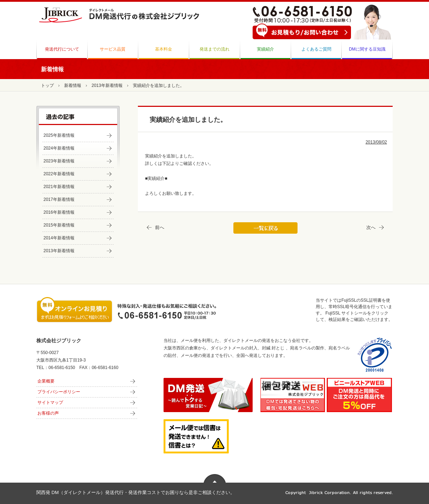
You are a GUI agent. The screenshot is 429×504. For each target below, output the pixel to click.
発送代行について (62, 49)
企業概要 (46, 381)
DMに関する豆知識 (367, 49)
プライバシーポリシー (59, 392)
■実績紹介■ (156, 178)
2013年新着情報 (107, 85)
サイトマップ (50, 402)
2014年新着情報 (59, 238)
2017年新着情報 (59, 199)
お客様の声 (48, 413)
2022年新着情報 (59, 174)
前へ (154, 227)
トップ (47, 85)
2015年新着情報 (59, 225)
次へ (376, 227)
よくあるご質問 (316, 49)
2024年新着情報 (59, 148)
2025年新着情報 (59, 135)
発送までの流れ (214, 49)
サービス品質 (113, 49)
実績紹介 (265, 49)
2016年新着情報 (59, 212)
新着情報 (73, 85)
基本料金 (164, 49)
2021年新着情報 (59, 187)
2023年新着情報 (59, 161)
